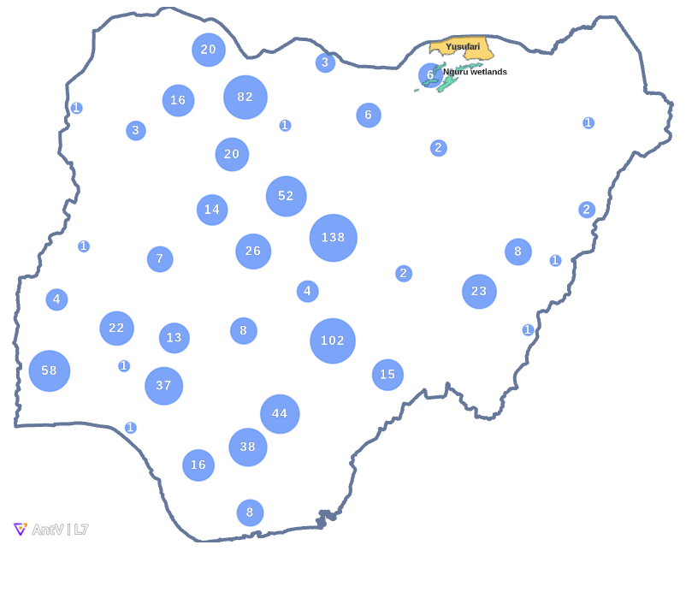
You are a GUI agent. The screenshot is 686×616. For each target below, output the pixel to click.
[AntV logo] (51, 530)
